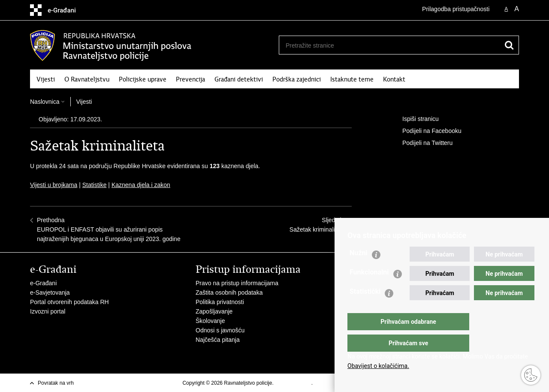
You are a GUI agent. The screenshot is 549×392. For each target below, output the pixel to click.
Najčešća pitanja (218, 340)
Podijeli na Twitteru (421, 143)
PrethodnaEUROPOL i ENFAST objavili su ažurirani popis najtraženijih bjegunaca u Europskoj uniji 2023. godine (109, 229)
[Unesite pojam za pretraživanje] (386, 45)
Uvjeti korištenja (293, 383)
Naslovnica (45, 102)
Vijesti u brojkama (54, 185)
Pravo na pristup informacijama (237, 283)
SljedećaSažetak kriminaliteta (317, 225)
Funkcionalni (369, 289)
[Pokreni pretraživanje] (509, 45)
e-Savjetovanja (50, 292)
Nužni (359, 270)
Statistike (95, 185)
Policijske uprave (143, 79)
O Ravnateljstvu (87, 79)
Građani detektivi (239, 79)
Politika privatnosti (220, 302)
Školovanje (210, 321)
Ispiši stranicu (415, 119)
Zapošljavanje (214, 311)
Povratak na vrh (56, 383)
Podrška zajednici (297, 79)
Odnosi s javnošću (220, 330)
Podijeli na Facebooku (426, 131)
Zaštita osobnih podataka (229, 292)
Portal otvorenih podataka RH (69, 302)
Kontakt (394, 79)
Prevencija (190, 79)
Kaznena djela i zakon (141, 185)
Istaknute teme (352, 79)
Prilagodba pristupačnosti (456, 9)
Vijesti (46, 79)
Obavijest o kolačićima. (378, 366)
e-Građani (43, 283)
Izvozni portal (48, 311)
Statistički (365, 309)
